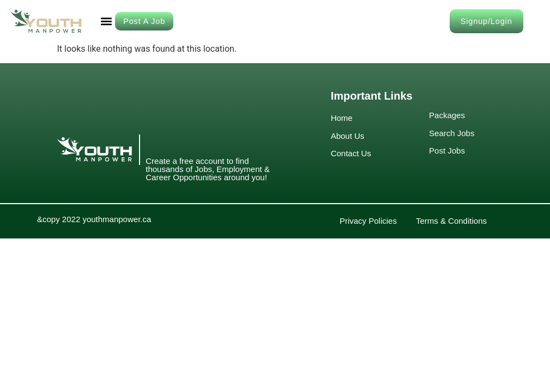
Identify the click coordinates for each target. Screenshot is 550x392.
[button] (106, 21)
